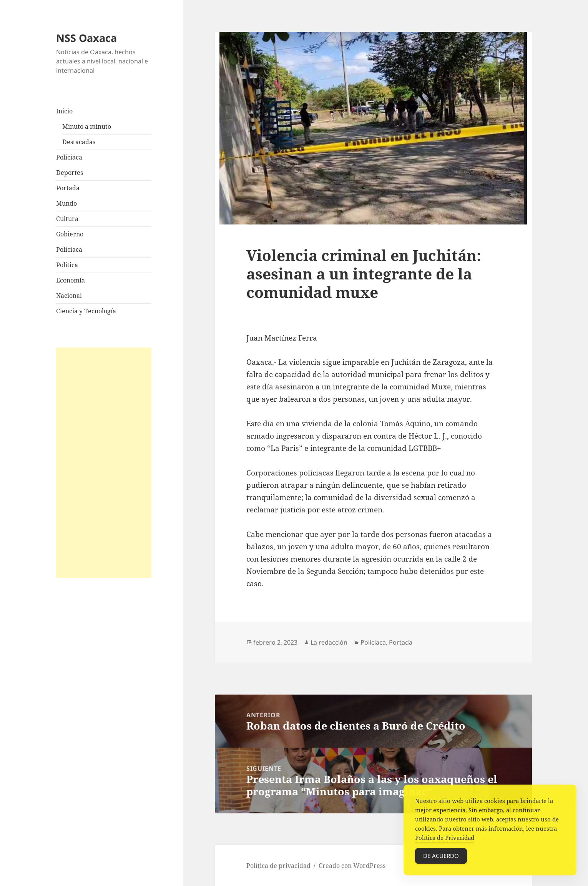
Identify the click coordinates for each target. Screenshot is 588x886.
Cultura (67, 219)
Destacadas (79, 142)
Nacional (69, 296)
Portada (68, 188)
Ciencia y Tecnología (86, 311)
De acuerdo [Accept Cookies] (441, 859)
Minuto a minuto (87, 126)
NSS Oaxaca (86, 38)
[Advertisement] (104, 463)
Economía (71, 280)
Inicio (64, 111)
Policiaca (69, 157)
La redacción (329, 642)
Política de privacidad (278, 866)
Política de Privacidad (445, 841)
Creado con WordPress (352, 866)
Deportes (70, 173)
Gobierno (70, 234)
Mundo (66, 203)
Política (67, 265)
